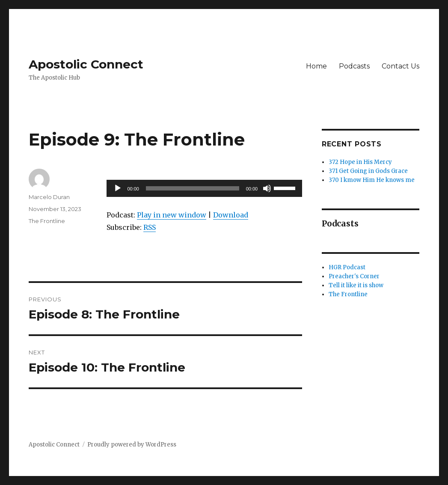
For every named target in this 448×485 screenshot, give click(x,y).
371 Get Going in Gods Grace (368, 171)
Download (231, 215)
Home (316, 66)
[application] (204, 188)
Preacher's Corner (354, 276)
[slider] (193, 188)
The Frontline (47, 221)
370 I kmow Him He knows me (372, 180)
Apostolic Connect (86, 64)
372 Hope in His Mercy (360, 162)
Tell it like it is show (356, 285)
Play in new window (172, 215)
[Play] (118, 188)
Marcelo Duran (49, 197)
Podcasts (354, 66)
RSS (150, 227)
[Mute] (267, 188)
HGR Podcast (347, 267)
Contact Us (401, 66)
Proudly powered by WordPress (132, 445)
